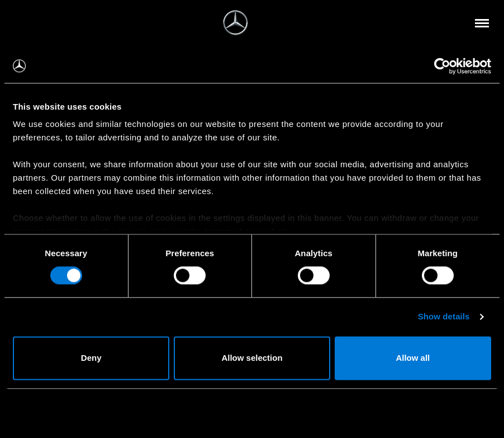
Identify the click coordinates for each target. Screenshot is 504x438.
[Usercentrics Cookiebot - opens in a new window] (442, 66)
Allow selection (252, 358)
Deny (91, 358)
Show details (444, 317)
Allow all (413, 358)
